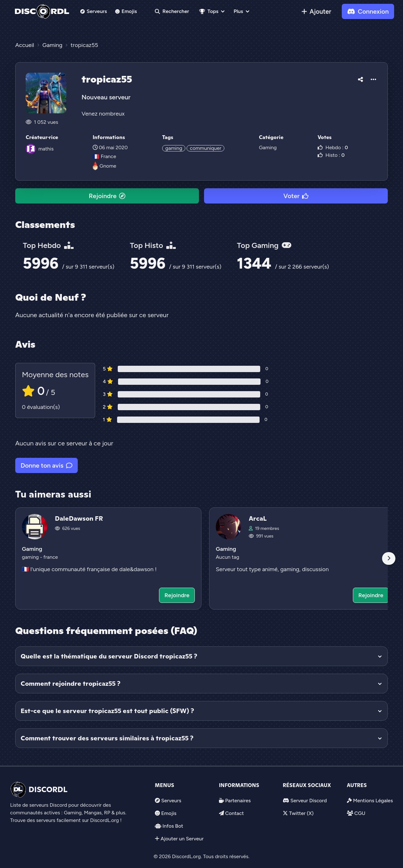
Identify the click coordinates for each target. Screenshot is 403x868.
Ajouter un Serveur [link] (182, 839)
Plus (238, 11)
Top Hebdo (48, 245)
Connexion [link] (368, 11)
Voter (296, 196)
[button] (360, 78)
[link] (316, 11)
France (104, 156)
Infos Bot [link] (173, 826)
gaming (174, 148)
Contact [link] (234, 813)
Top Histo (153, 245)
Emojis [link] (126, 11)
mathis (46, 149)
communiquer (205, 148)
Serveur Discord (309, 801)
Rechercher (172, 11)
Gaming (268, 147)
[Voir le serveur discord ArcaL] (302, 558)
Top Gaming (264, 245)
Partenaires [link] (238, 801)
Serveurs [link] (171, 801)
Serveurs (94, 11)
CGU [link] (360, 813)
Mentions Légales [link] (373, 801)
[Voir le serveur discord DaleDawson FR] (108, 558)
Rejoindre (107, 196)
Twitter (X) (301, 813)
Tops (209, 11)
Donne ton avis (46, 465)
